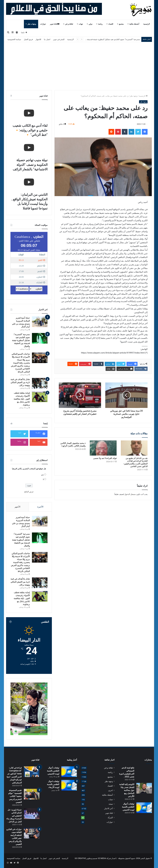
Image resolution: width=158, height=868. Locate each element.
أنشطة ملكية (134, 24)
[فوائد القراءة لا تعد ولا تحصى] (103, 448)
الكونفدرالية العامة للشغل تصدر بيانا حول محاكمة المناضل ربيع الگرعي (127, 790)
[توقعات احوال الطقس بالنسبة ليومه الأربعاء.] (69, 785)
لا (43, 479)
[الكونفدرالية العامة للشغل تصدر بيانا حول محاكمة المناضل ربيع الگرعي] (144, 788)
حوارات (43, 24)
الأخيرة (40, 507)
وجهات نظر (32, 24)
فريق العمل (28, 39)
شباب (110, 799)
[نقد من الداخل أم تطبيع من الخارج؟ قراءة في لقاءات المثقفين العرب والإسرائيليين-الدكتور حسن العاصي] (134, 448)
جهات (81, 24)
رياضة (100, 24)
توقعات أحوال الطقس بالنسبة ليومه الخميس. (128, 807)
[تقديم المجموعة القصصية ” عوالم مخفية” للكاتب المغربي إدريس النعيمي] (32, 794)
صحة (111, 804)
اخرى (111, 790)
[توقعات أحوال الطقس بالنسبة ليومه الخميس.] (144, 808)
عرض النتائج (29, 492)
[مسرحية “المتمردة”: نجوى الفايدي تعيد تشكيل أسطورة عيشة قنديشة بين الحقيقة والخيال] (40, 338)
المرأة (110, 818)
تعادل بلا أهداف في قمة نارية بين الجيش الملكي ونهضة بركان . (20, 382)
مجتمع (121, 24)
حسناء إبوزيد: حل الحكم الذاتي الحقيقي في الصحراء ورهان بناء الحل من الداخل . (14, 816)
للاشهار (38, 39)
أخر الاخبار (108, 808)
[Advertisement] (79, 66)
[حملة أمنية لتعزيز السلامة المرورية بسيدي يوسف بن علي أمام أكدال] (40, 322)
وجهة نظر (134, 96)
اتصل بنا (47, 39)
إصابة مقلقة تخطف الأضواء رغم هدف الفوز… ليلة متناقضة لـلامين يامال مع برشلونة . (22, 399)
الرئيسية (147, 24)
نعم (42, 475)
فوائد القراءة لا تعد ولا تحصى (105, 458)
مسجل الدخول (130, 494)
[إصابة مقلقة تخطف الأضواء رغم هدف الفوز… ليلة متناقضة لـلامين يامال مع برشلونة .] (40, 397)
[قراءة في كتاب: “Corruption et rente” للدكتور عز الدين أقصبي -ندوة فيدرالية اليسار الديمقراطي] (32, 772)
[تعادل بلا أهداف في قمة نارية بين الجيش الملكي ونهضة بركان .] (40, 383)
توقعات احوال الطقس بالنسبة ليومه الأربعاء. (53, 784)
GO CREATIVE (80, 858)
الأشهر (17, 507)
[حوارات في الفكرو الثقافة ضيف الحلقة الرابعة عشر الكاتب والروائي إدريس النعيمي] (32, 833)
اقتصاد (111, 24)
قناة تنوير (55, 24)
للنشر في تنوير (59, 39)
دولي (91, 24)
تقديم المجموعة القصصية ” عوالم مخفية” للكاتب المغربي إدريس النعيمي (15, 796)
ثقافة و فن (69, 24)
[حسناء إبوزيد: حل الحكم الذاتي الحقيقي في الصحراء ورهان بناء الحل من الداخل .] (32, 814)
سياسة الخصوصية (14, 39)
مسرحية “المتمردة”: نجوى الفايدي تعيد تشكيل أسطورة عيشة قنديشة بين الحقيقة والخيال (106, 39)
